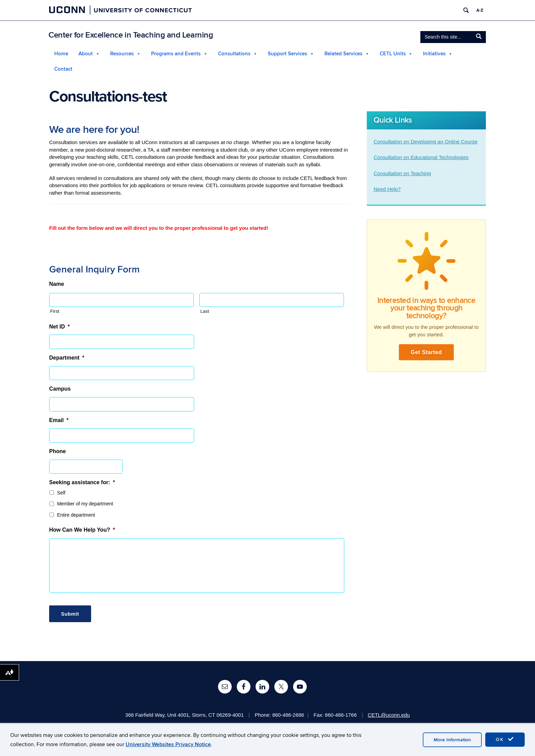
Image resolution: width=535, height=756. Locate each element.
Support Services (287, 54)
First (55, 312)
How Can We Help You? (82, 531)
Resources (122, 54)
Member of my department (85, 505)
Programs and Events (176, 54)
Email (59, 421)
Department (67, 358)
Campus (60, 390)
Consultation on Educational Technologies (421, 158)
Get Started (426, 353)
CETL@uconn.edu (389, 713)
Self (61, 493)
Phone (57, 452)
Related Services (343, 54)
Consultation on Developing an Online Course (425, 142)
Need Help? (387, 189)
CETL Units (393, 54)
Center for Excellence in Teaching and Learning (131, 35)
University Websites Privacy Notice (168, 744)
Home (61, 54)
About (86, 54)
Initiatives (434, 54)
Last (205, 312)
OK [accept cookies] (505, 739)
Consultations (234, 54)
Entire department (76, 516)
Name (57, 285)
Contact (63, 69)
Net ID (59, 327)
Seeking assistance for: (82, 483)
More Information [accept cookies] (452, 740)
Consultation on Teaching (402, 173)
